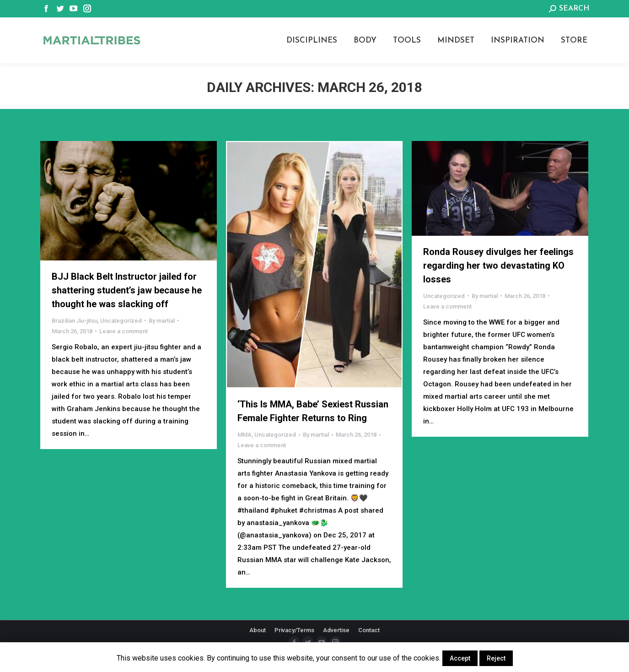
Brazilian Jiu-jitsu (75, 321)
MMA (245, 435)
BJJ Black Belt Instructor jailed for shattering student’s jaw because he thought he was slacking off (127, 290)
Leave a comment (124, 331)
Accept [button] (460, 658)
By (162, 321)
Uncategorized (121, 321)
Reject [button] (496, 658)
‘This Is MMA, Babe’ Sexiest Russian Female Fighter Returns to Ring (313, 411)
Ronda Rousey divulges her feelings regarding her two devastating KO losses (498, 266)
